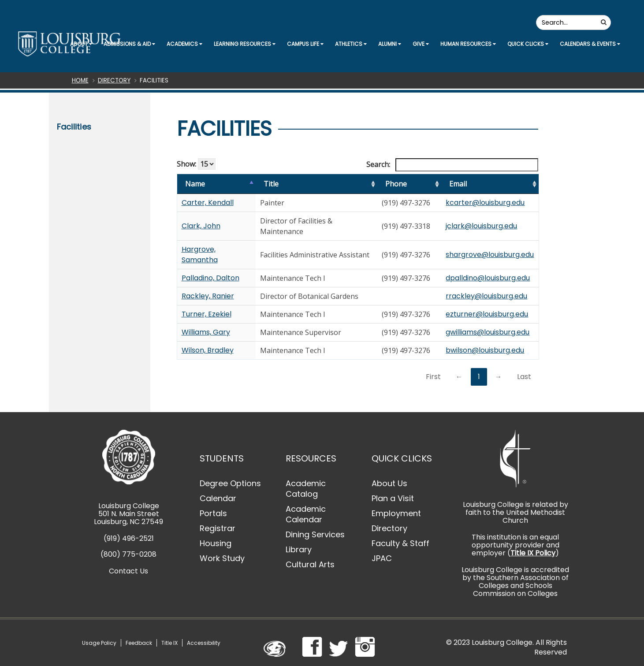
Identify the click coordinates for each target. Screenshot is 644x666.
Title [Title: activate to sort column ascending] (271, 184)
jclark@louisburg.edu (481, 226)
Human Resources (468, 44)
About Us (389, 483)
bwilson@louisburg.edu (485, 350)
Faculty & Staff (400, 543)
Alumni (390, 44)
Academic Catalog (306, 489)
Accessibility (204, 643)
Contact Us (128, 571)
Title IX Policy (533, 553)
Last (524, 377)
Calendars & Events (590, 44)
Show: (196, 164)
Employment (396, 513)
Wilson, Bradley (208, 350)
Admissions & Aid (129, 44)
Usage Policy (99, 643)
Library (299, 549)
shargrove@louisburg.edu (490, 255)
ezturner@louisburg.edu (487, 314)
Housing (216, 543)
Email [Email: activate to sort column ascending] (458, 184)
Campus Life (305, 44)
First (433, 377)
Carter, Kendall (208, 203)
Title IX (169, 643)
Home (80, 80)
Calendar (218, 498)
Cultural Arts (310, 564)
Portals (213, 513)
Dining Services (315, 534)
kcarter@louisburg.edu (485, 203)
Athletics (351, 44)
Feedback (139, 643)
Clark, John (201, 226)
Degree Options (230, 483)
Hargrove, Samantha (200, 255)
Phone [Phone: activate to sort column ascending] (396, 184)
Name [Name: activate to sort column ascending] (195, 184)
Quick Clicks (528, 44)
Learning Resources (245, 44)
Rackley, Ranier (208, 296)
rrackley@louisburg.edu (486, 296)
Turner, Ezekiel (207, 314)
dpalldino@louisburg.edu (488, 278)
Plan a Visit (393, 498)
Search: (452, 165)
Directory (114, 80)
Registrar (218, 528)
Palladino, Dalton (210, 278)
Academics (184, 44)
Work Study (222, 558)
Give (421, 44)
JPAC (382, 558)
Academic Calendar (306, 514)
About (81, 44)
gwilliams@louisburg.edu (488, 332)
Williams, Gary (206, 332)
